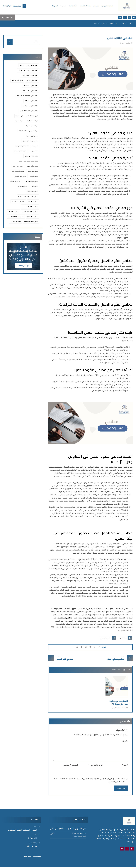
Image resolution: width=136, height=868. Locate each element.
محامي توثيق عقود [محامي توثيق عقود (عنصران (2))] (33, 166)
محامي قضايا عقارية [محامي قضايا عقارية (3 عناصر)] (32, 216)
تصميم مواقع (37, 857)
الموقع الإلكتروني (70, 765)
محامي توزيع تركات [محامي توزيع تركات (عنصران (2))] (18, 166)
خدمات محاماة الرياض (119, 708)
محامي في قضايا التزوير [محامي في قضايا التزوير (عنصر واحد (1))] (18, 201)
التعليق (124, 741)
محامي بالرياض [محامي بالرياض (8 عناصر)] (34, 151)
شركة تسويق (27, 857)
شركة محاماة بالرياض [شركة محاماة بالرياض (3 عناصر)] (32, 121)
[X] (127, 849)
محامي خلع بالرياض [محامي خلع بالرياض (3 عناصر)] (33, 171)
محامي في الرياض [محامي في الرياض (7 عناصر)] (33, 201)
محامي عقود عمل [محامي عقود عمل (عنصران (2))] (22, 186)
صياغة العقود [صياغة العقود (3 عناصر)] (19, 121)
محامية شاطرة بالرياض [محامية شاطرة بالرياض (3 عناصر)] (20, 151)
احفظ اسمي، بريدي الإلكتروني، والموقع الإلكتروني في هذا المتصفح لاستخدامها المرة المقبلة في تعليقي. (90, 780)
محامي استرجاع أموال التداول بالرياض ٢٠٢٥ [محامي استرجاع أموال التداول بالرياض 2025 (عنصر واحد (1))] (27, 146)
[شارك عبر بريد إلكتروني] (75, 648)
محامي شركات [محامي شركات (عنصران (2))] (34, 176)
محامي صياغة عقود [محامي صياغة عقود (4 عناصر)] (15, 181)
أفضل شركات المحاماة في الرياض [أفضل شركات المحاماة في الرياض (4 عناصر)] (29, 65)
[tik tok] (132, 849)
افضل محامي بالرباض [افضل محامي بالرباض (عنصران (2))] (32, 80)
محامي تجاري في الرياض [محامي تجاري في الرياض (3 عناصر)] (31, 156)
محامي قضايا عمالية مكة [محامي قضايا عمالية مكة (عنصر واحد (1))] (31, 222)
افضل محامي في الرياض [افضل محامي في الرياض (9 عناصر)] (31, 101)
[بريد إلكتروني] (120, 17)
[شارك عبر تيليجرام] (80, 648)
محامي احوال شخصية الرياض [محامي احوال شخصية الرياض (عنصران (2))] (30, 141)
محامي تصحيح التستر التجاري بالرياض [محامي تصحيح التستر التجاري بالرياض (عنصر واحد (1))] (28, 161)
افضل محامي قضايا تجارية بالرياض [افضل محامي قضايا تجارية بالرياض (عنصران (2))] (29, 111)
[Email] (122, 849)
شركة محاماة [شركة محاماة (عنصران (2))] (19, 116)
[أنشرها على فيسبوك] (101, 648)
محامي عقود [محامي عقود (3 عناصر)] (34, 186)
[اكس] (125, 17)
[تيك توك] (130, 17)
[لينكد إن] (134, 17)
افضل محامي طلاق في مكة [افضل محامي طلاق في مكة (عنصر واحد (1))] (30, 91)
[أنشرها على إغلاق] (96, 648)
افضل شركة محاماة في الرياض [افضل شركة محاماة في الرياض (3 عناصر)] (30, 75)
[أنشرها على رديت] (86, 648)
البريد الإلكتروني (96, 765)
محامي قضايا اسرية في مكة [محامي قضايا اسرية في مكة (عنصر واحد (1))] (30, 206)
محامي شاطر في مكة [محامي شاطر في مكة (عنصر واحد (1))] (18, 171)
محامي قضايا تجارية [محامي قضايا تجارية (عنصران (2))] (14, 211)
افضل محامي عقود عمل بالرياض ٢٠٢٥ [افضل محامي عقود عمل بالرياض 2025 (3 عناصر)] (28, 96)
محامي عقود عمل (65, 618)
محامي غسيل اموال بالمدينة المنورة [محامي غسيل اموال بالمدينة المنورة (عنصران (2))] (28, 196)
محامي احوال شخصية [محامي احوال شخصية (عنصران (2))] (32, 136)
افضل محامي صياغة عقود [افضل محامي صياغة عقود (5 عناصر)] (31, 85)
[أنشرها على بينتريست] (91, 648)
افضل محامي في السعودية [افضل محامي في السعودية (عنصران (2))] (30, 106)
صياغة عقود (123, 638)
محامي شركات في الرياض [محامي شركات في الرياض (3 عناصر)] (31, 181)
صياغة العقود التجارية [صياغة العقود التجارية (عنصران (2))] (32, 126)
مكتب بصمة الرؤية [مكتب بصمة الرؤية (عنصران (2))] (16, 222)
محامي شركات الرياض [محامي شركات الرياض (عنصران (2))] (20, 176)
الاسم (125, 765)
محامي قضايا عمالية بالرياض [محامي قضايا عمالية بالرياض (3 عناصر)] (16, 216)
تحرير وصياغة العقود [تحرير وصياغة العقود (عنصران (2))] (32, 116)
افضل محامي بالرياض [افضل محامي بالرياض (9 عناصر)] (17, 80)
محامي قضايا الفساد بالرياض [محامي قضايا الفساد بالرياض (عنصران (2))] (30, 211)
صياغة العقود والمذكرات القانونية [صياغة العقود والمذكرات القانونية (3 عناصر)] (28, 131)
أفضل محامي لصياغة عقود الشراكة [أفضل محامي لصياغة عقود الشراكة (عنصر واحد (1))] (28, 70)
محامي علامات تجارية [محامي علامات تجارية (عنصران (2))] (32, 191)
